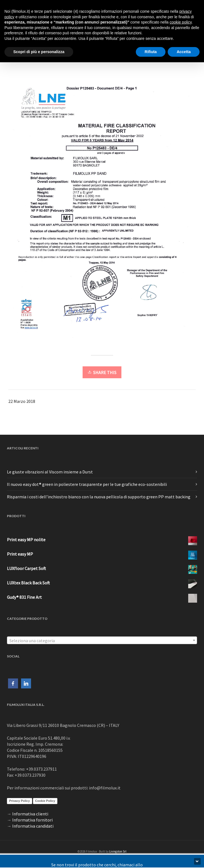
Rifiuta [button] (151, 52)
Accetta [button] (184, 52)
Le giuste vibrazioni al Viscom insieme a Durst (50, 472)
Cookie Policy (45, 801)
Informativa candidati (33, 826)
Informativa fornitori (32, 820)
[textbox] (102, 641)
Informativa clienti (30, 814)
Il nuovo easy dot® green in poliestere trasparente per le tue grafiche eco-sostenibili (87, 484)
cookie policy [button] (181, 22)
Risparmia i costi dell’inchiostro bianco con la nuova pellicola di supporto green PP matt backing (99, 497)
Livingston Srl (118, 851)
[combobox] (102, 640)
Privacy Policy (20, 801)
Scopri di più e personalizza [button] (39, 52)
